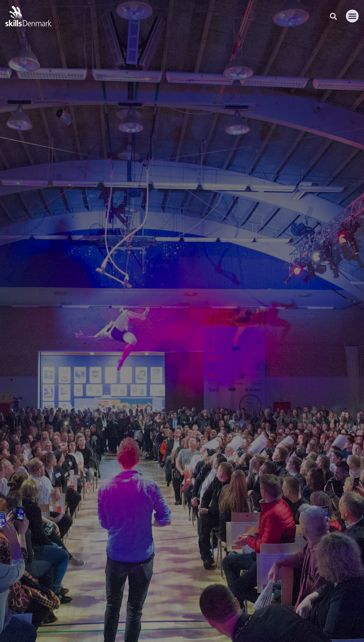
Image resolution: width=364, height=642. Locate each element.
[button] (352, 16)
